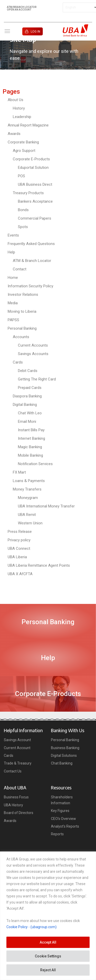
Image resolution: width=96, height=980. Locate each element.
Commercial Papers (35, 218)
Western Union (30, 523)
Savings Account (17, 740)
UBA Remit (27, 515)
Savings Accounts (33, 354)
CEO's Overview (63, 819)
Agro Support (24, 151)
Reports (57, 834)
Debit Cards (28, 371)
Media (13, 303)
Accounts (21, 337)
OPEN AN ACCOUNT (19, 10)
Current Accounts (33, 345)
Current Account (17, 748)
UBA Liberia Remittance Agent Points (39, 565)
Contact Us (13, 771)
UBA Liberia (17, 557)
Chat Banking (62, 763)
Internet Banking (31, 438)
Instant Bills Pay (31, 430)
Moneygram (28, 498)
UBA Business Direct (35, 184)
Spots (23, 227)
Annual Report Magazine (28, 125)
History (19, 108)
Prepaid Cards (30, 388)
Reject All (48, 970)
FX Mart (19, 472)
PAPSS (13, 320)
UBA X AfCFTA (20, 574)
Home (13, 278)
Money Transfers (27, 489)
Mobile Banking (30, 455)
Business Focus (16, 797)
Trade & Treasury (18, 763)
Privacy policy (19, 540)
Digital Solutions (64, 756)
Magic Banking (30, 447)
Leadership (22, 117)
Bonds (23, 210)
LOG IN (35, 32)
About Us (15, 100)
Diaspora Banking (27, 396)
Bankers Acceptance (35, 201)
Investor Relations (23, 295)
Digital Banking (25, 405)
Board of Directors (19, 813)
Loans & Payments (29, 481)
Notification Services (35, 464)
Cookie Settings (48, 956)
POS (22, 176)
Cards (18, 362)
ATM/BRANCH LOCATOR (22, 7)
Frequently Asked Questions (31, 244)
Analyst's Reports (65, 826)
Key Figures (60, 811)
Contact (20, 269)
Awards (14, 134)
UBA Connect (19, 548)
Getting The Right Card (37, 379)
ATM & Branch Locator (32, 261)
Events (13, 235)
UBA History (13, 805)
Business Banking (65, 748)
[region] (48, 916)
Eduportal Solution (33, 168)
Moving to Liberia (22, 311)
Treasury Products (28, 193)
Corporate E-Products (31, 159)
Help (11, 252)
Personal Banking (22, 328)
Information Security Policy (30, 286)
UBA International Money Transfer (46, 506)
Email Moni (27, 422)
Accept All (48, 942)
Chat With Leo (30, 413)
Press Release (20, 532)
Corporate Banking (23, 142)
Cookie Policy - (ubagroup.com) (31, 927)
